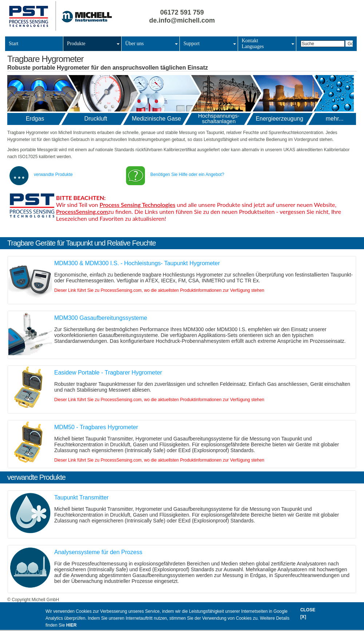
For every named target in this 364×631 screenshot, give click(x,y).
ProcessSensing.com (82, 211)
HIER (72, 625)
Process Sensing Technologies (138, 205)
